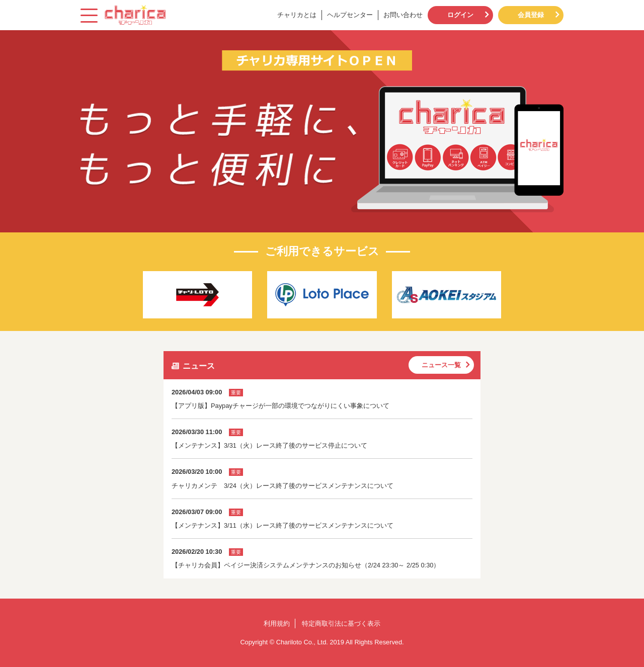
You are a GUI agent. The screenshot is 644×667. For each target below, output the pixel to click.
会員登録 (531, 15)
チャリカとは (297, 15)
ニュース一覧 (441, 365)
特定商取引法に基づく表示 (341, 623)
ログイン (460, 15)
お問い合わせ (403, 15)
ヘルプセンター (350, 15)
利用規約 (277, 623)
